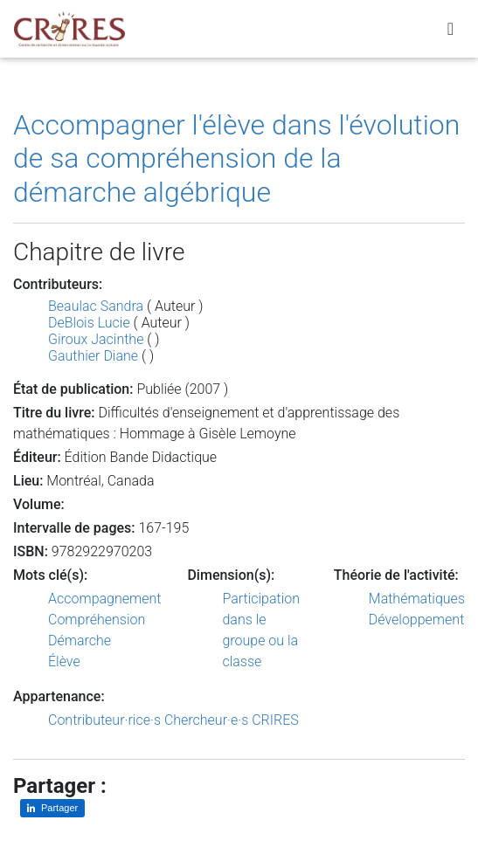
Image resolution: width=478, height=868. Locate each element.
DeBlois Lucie (89, 323)
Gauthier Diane (93, 356)
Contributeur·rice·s (104, 720)
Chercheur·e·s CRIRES (232, 720)
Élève (64, 661)
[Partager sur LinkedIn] (52, 808)
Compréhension (97, 620)
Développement (417, 620)
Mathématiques (417, 599)
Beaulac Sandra (96, 306)
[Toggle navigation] (450, 29)
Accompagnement (104, 599)
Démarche (80, 641)
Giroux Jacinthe (96, 339)
